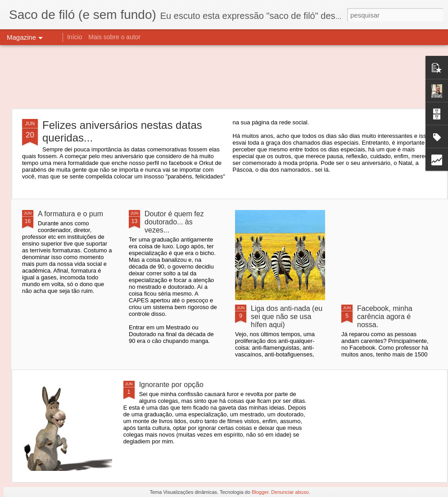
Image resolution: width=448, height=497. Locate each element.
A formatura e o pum (70, 214)
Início (75, 37)
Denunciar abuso (290, 492)
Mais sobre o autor (114, 37)
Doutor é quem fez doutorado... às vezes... (174, 222)
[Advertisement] (224, 77)
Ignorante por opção (171, 385)
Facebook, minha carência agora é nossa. (385, 317)
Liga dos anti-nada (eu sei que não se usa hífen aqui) (287, 317)
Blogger (260, 492)
